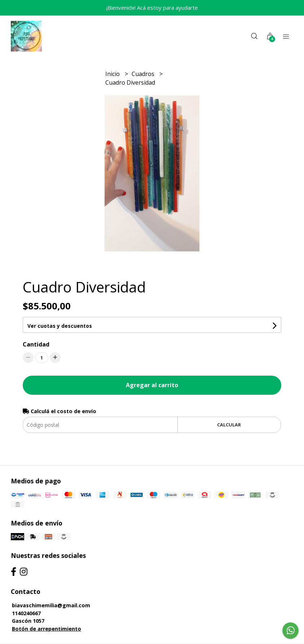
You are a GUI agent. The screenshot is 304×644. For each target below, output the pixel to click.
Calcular (229, 425)
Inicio (113, 74)
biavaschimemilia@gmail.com (51, 605)
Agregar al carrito (152, 385)
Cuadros (144, 74)
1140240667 (26, 613)
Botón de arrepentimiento (47, 629)
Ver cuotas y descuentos (60, 326)
